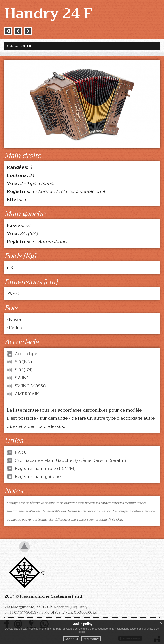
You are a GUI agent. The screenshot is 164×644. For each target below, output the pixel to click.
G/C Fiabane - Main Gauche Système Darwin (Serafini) (71, 460)
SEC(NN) (23, 362)
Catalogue (20, 46)
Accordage (26, 354)
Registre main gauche (38, 477)
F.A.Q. (20, 452)
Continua (71, 639)
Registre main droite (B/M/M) (45, 468)
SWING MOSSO (31, 386)
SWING (22, 378)
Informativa (91, 639)
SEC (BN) (24, 370)
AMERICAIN (27, 394)
